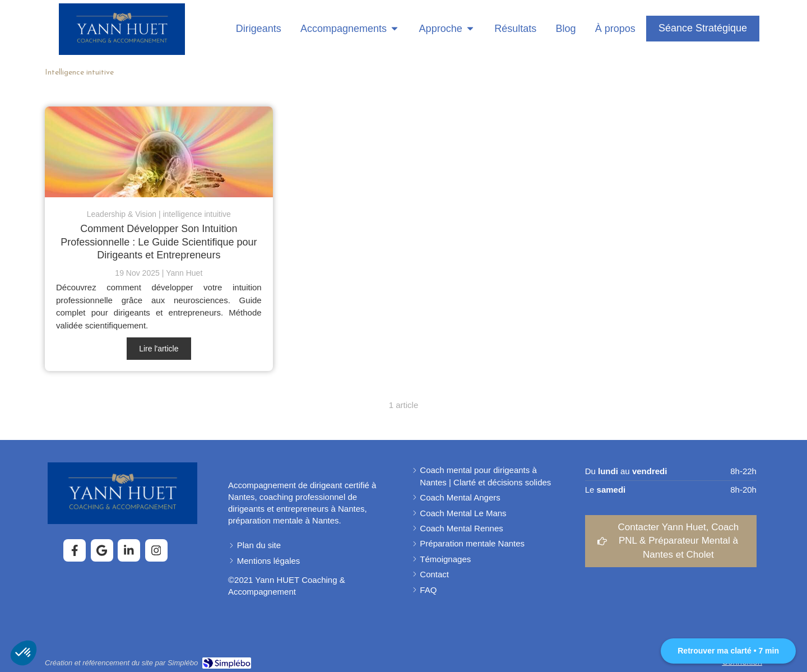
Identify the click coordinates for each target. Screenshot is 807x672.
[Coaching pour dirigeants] (254, 29)
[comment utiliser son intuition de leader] (159, 152)
